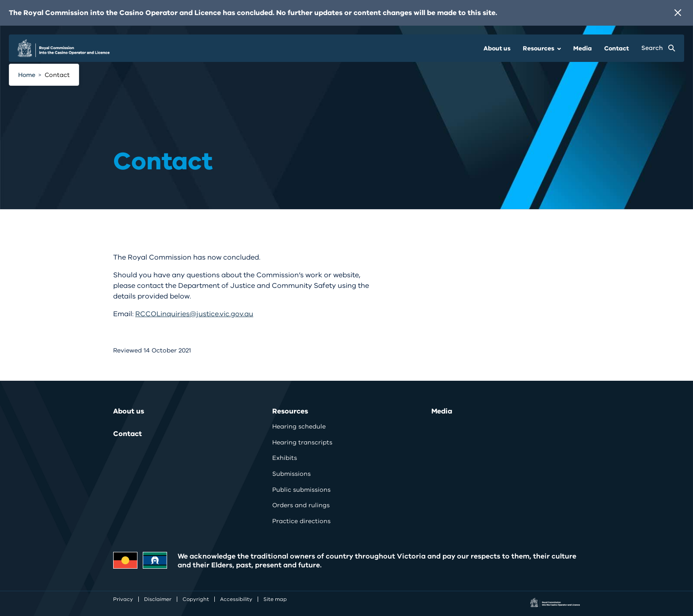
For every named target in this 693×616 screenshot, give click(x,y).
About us (497, 49)
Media (583, 49)
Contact (617, 49)
